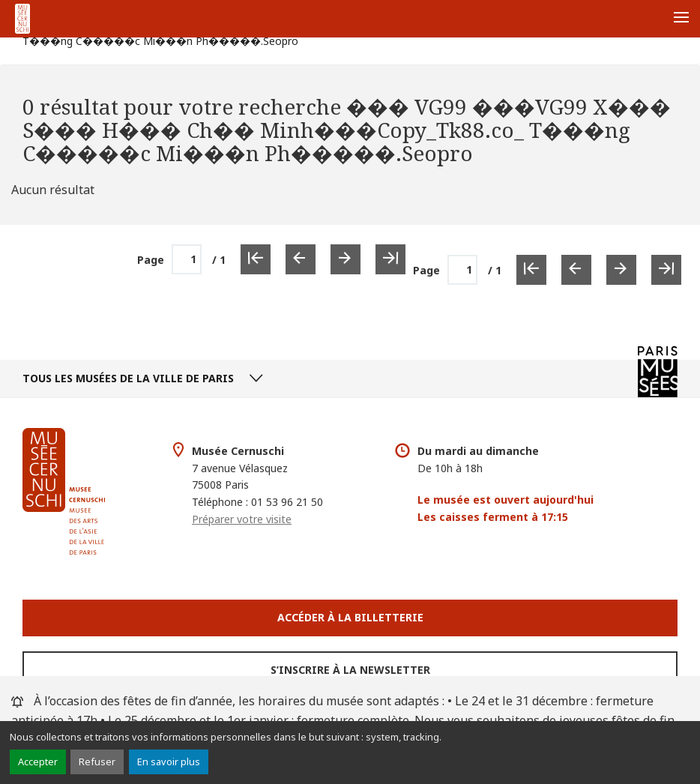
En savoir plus (169, 762)
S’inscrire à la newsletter (350, 670)
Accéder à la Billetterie (350, 617)
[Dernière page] (666, 270)
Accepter (38, 762)
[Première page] (531, 270)
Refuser (97, 762)
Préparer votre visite (242, 519)
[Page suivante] (621, 270)
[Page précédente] (576, 270)
